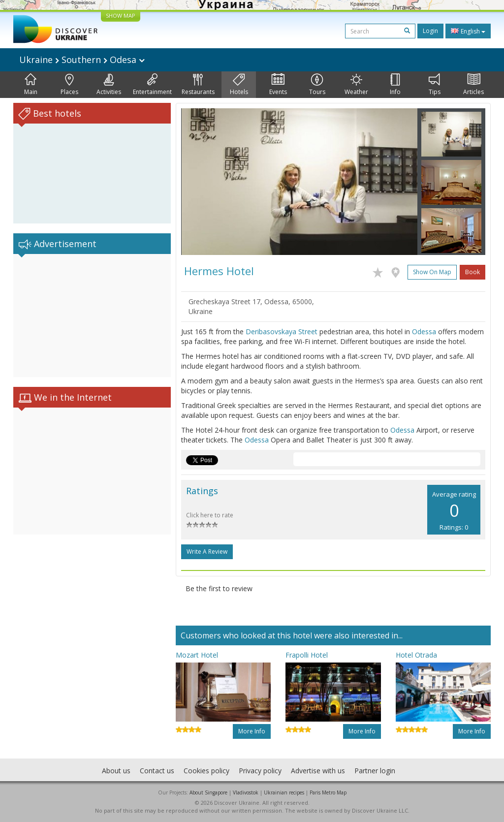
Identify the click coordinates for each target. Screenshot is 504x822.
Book (472, 272)
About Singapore (208, 792)
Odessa (424, 332)
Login (430, 31)
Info (395, 85)
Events (278, 85)
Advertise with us (318, 771)
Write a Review (207, 552)
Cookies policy (206, 771)
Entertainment (152, 85)
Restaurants (198, 85)
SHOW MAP (121, 16)
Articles (473, 85)
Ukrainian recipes (284, 792)
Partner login (375, 771)
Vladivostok (246, 792)
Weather (356, 85)
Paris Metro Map (328, 792)
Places (69, 85)
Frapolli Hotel (307, 655)
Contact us (157, 771)
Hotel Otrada (416, 655)
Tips (435, 85)
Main (31, 85)
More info (252, 731)
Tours (317, 85)
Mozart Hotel (197, 655)
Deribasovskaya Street (282, 332)
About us (116, 771)
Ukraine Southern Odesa (82, 60)
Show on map (432, 272)
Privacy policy (260, 771)
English (468, 31)
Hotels (239, 85)
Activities (109, 85)
